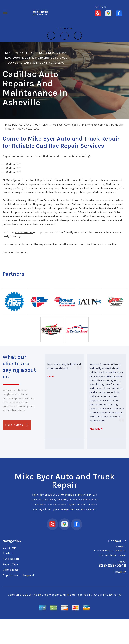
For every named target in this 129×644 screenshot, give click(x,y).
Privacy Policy (112, 595)
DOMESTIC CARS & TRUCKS (27, 63)
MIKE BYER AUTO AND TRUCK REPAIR (32, 53)
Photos (8, 553)
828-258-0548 (24, 232)
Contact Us (11, 570)
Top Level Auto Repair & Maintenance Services (80, 125)
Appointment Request (18, 575)
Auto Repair (11, 559)
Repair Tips (10, 564)
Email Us (120, 572)
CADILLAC (57, 63)
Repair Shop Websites (47, 595)
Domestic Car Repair (15, 252)
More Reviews (17, 425)
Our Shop (9, 548)
